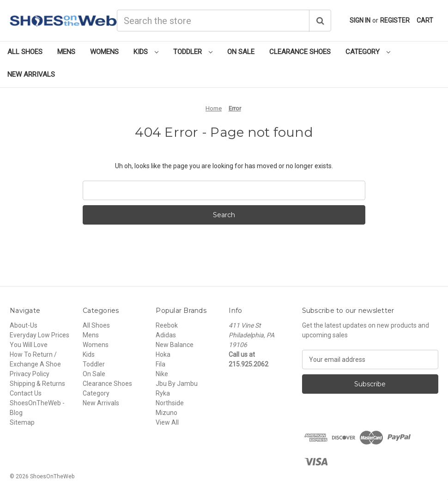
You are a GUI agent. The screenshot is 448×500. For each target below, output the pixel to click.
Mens (66, 52)
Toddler (193, 52)
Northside (170, 403)
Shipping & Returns (37, 384)
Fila (160, 364)
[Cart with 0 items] (425, 21)
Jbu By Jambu (177, 384)
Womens (104, 52)
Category (368, 52)
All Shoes (25, 52)
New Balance (175, 345)
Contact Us (26, 393)
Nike (162, 374)
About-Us (24, 325)
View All (167, 422)
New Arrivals (31, 74)
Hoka (163, 354)
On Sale (241, 52)
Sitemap (22, 422)
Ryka (163, 393)
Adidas (166, 335)
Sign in (360, 20)
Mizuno (166, 413)
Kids (146, 52)
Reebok (167, 325)
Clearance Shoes (300, 52)
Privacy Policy (30, 374)
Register (395, 20)
